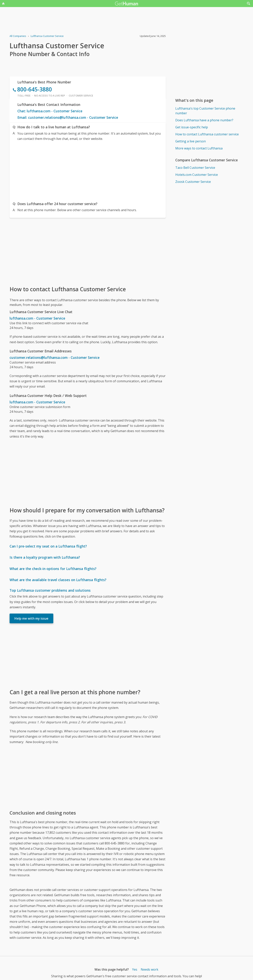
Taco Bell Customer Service (195, 168)
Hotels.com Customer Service (197, 175)
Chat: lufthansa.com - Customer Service (50, 111)
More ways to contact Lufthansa (199, 148)
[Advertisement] (88, 170)
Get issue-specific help (192, 127)
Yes (135, 969)
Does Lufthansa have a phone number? (204, 120)
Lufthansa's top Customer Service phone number (205, 111)
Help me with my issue (31, 618)
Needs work (150, 969)
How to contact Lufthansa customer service (207, 134)
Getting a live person (191, 141)
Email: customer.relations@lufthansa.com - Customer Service (68, 117)
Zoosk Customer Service (193, 182)
